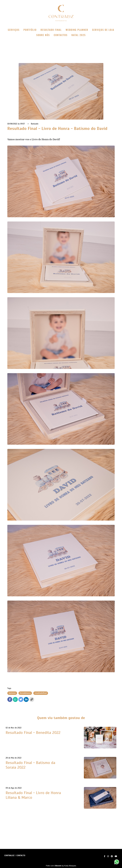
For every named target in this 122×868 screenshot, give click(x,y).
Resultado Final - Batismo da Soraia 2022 (30, 765)
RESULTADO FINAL (51, 30)
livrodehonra (25, 693)
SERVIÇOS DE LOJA (103, 30)
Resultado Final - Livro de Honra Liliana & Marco (33, 795)
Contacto (21, 856)
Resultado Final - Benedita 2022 (33, 733)
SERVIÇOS (14, 30)
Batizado (35, 124)
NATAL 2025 (79, 35)
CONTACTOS (61, 35)
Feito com (61, 866)
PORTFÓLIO (30, 30)
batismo (12, 693)
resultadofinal (41, 693)
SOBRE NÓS (43, 35)
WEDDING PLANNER (77, 30)
